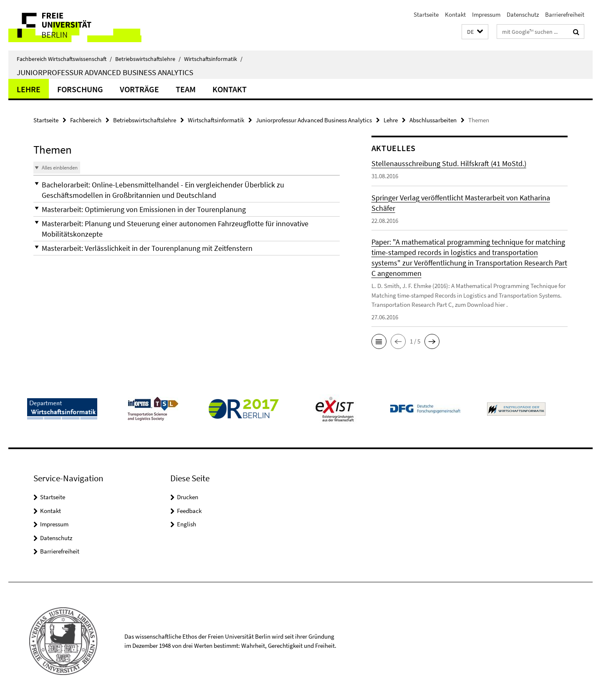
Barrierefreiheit (565, 14)
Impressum (486, 14)
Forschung (80, 89)
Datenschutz (523, 14)
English (187, 524)
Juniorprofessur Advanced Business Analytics (105, 72)
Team (186, 89)
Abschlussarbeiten (433, 120)
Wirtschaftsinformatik (213, 59)
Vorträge (139, 89)
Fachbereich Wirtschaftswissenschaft (64, 59)
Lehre (29, 89)
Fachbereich (86, 120)
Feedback (189, 511)
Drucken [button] (188, 497)
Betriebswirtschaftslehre (148, 59)
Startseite (426, 14)
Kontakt (455, 14)
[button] (475, 32)
